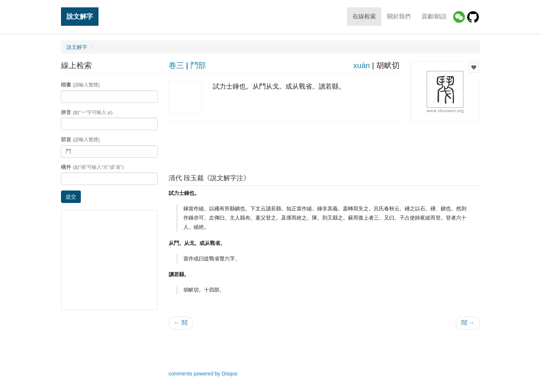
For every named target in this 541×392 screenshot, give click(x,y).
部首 (80, 139)
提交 (71, 197)
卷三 (176, 65)
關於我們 (399, 16)
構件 (92, 167)
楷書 (80, 85)
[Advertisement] (324, 146)
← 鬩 (181, 323)
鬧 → (468, 323)
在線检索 (364, 16)
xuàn (362, 65)
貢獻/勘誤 (434, 16)
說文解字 (80, 16)
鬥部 (198, 65)
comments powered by (203, 374)
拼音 (87, 112)
